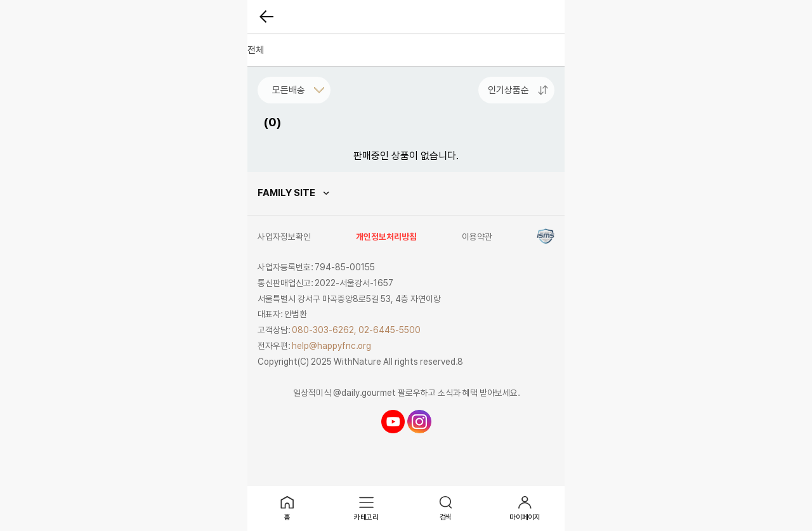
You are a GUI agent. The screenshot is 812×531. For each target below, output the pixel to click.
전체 (256, 50)
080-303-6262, (324, 330)
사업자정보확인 (284, 237)
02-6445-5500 (390, 330)
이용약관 (477, 237)
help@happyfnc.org (331, 346)
